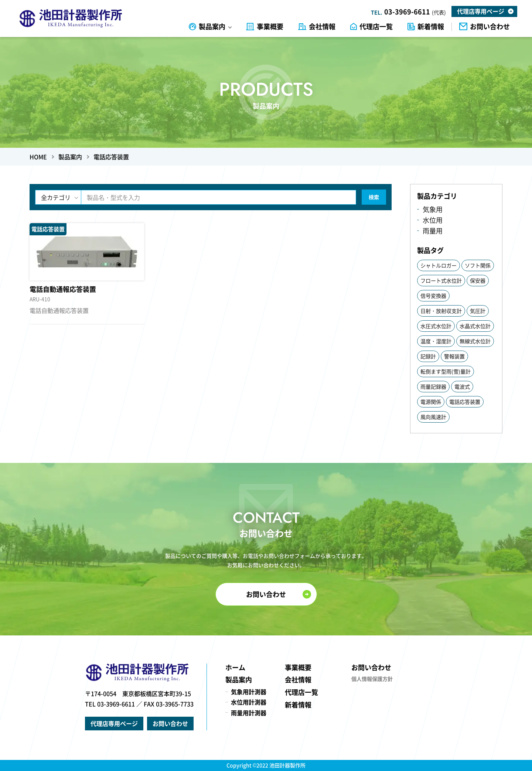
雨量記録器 (433, 386)
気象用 (433, 209)
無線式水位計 (475, 341)
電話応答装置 (465, 402)
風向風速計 (433, 417)
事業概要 (270, 27)
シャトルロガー (439, 265)
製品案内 (212, 27)
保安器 (478, 280)
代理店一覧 (376, 27)
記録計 (428, 356)
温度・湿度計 (436, 341)
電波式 (462, 386)
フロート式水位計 (441, 280)
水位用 (433, 220)
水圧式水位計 (436, 326)
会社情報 (322, 27)
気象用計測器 (249, 692)
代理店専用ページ (481, 11)
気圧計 (478, 311)
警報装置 (454, 356)
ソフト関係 (478, 265)
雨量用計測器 (249, 713)
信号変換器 (433, 296)
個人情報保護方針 (372, 679)
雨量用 (433, 231)
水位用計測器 (249, 702)
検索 (374, 197)
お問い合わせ (490, 27)
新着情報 (431, 27)
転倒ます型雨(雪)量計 (446, 371)
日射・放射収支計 (441, 311)
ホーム (235, 667)
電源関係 (431, 402)
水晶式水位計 (475, 326)
